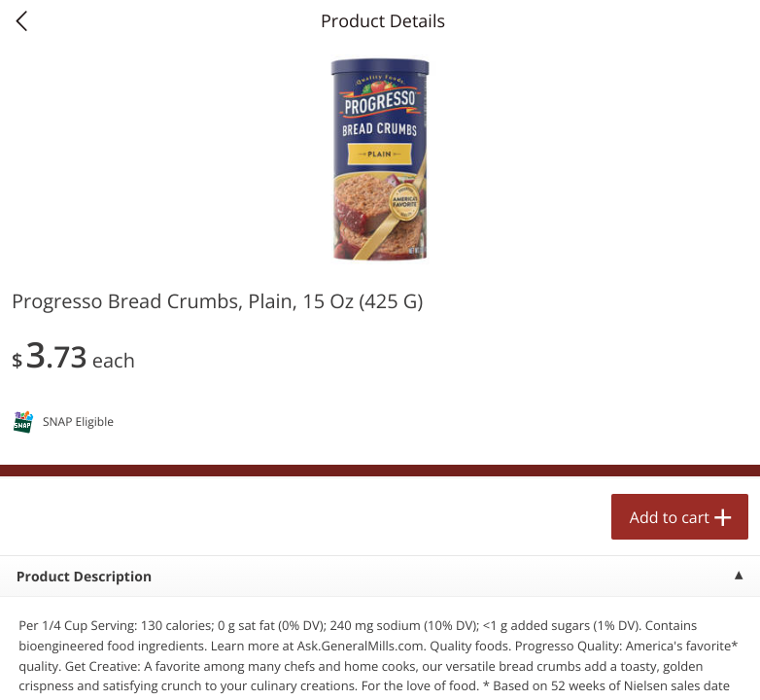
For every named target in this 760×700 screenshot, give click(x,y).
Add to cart (670, 517)
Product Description (84, 577)
